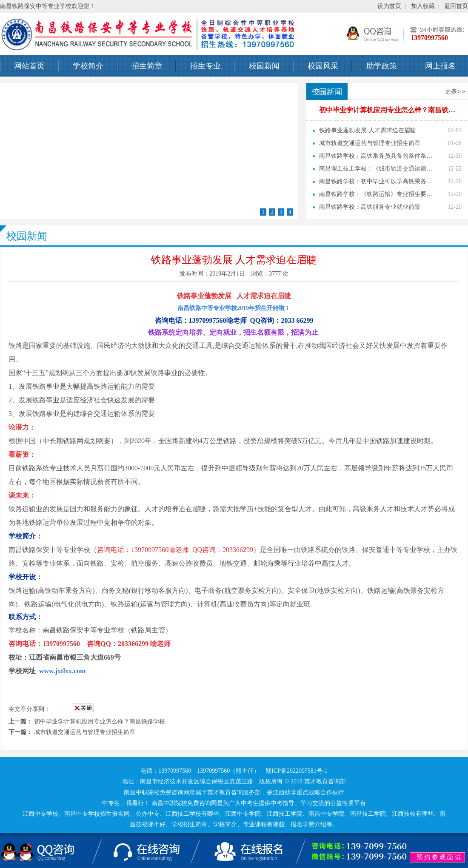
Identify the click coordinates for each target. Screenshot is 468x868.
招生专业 (205, 66)
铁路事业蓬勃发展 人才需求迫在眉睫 (368, 130)
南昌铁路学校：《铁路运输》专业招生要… (376, 194)
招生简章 (147, 66)
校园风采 (323, 66)
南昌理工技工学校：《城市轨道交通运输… (376, 169)
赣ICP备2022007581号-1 (296, 771)
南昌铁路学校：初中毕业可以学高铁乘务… (376, 181)
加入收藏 (423, 6)
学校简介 (88, 66)
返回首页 (456, 6)
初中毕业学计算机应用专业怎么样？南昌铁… (387, 110)
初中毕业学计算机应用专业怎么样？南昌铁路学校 (100, 721)
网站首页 (29, 66)
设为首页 (389, 6)
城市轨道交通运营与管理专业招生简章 (370, 143)
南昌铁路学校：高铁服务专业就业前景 (370, 207)
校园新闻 (264, 66)
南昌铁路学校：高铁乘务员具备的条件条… (376, 156)
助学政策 (382, 66)
